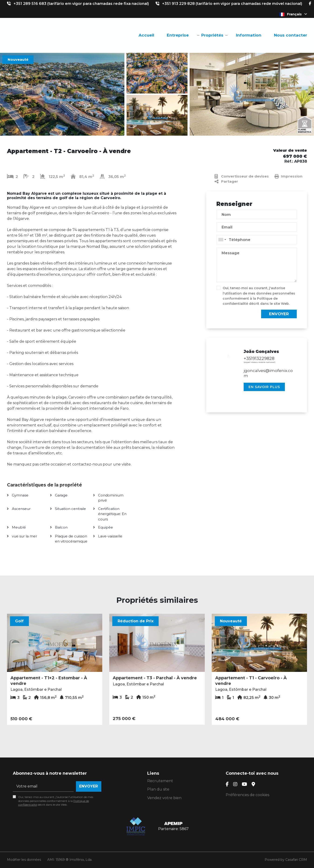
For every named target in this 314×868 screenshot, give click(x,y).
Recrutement (160, 781)
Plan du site (158, 789)
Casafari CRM (296, 860)
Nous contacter (290, 35)
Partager (226, 181)
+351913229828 (259, 359)
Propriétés (212, 35)
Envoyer (279, 314)
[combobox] (257, 240)
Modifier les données (24, 860)
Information (249, 35)
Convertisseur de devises (242, 176)
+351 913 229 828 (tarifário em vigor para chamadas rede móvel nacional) (232, 4)
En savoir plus (264, 387)
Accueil (146, 35)
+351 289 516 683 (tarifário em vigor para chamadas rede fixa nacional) (81, 4)
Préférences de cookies (247, 795)
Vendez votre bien (164, 798)
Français (293, 14)
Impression (288, 176)
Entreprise (178, 35)
